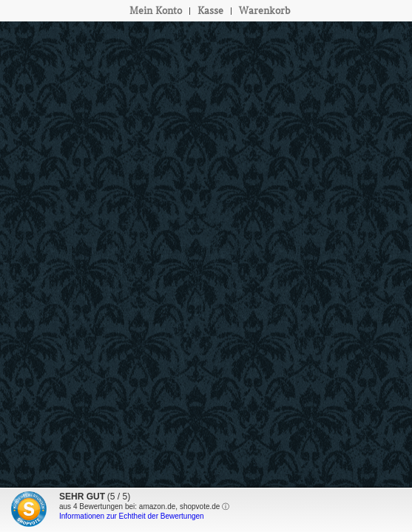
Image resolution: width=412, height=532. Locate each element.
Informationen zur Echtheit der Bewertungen (132, 516)
